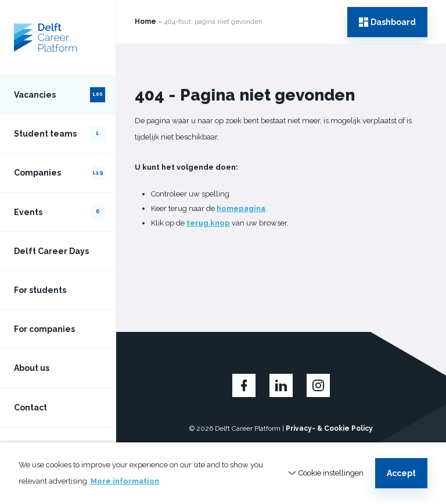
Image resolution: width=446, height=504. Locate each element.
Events (60, 212)
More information (125, 481)
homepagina (241, 208)
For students (40, 290)
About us (32, 368)
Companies (60, 173)
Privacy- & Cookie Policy (329, 428)
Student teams (60, 134)
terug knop (208, 223)
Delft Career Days (51, 251)
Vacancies (60, 95)
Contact (30, 408)
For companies (44, 329)
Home (145, 22)
